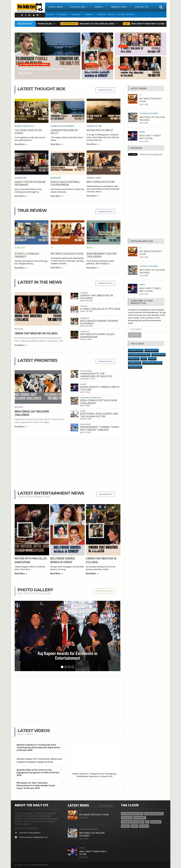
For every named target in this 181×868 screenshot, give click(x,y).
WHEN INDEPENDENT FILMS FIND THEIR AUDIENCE (102, 255)
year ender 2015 (158, 355)
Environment (85, 424)
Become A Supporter (126, 15)
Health (83, 411)
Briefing (125, 826)
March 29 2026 (86, 301)
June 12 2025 (86, 432)
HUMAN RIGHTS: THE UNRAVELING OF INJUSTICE (96, 375)
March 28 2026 (86, 311)
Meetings (144, 826)
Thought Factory (94, 126)
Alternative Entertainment (63, 126)
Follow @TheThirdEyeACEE (151, 154)
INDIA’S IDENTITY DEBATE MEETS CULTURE (149, 24)
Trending (84, 293)
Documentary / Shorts (152, 363)
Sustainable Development (70, 24)
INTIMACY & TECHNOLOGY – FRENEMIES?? (28, 255)
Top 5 (144, 359)
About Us (112, 15)
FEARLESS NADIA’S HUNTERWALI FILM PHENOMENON (65, 183)
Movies (90, 248)
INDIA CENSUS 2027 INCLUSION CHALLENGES (98, 24)
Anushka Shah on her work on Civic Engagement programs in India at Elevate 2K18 (38, 772)
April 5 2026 (144, 104)
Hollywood (85, 331)
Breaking (19, 329)
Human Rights (86, 371)
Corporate (101, 15)
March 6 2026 (86, 419)
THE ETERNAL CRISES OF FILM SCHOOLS (28, 132)
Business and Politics (24, 126)
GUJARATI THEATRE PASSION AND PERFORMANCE (30, 183)
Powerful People (94, 178)
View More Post (106, 494)
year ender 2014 (152, 350)
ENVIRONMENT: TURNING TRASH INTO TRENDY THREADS (100, 428)
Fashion (152, 359)
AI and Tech (20, 248)
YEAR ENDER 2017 (135, 367)
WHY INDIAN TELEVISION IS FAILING (39, 24)
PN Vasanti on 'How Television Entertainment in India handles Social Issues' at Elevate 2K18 (36, 785)
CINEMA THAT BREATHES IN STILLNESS (36, 333)
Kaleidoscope (21, 178)
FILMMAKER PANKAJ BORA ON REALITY (64, 132)
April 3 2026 (85, 392)
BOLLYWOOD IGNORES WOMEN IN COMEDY (99, 322)
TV (52, 248)
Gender (127, 24)
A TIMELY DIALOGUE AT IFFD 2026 (100, 309)
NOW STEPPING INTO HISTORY (101, 182)
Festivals (84, 306)
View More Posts (105, 90)
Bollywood (85, 318)
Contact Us (142, 7)
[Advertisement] (68, 462)
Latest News (56, 7)
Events (135, 826)
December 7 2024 (88, 379)
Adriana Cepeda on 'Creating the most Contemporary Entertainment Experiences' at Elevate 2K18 (39, 747)
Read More (21, 144)
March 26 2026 (86, 326)
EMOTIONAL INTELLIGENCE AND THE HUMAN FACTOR (99, 415)
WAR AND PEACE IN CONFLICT (100, 130)
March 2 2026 (86, 339)
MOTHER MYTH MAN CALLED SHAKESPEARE (97, 336)
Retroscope (56, 178)
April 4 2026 (85, 405)
